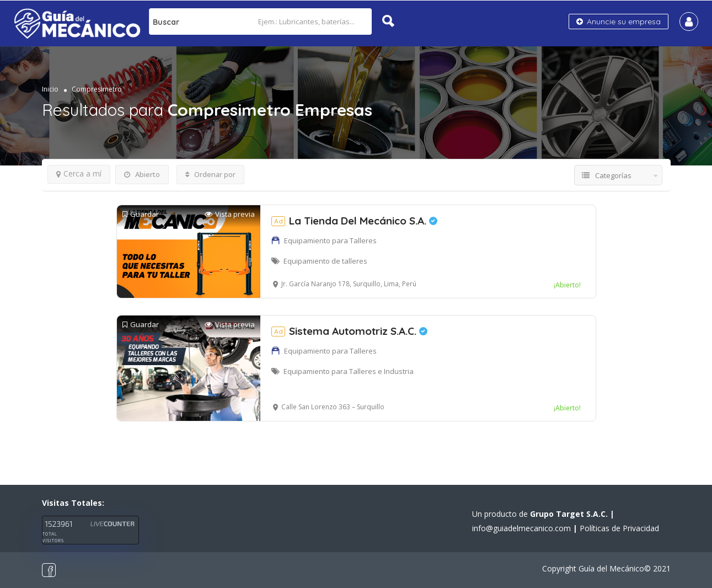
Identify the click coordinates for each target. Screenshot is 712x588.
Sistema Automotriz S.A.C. (349, 331)
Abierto (142, 174)
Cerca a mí (79, 173)
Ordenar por (210, 174)
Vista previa (230, 214)
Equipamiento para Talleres (330, 240)
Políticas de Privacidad (619, 528)
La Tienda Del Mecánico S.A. (354, 221)
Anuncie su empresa (619, 22)
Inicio (50, 89)
